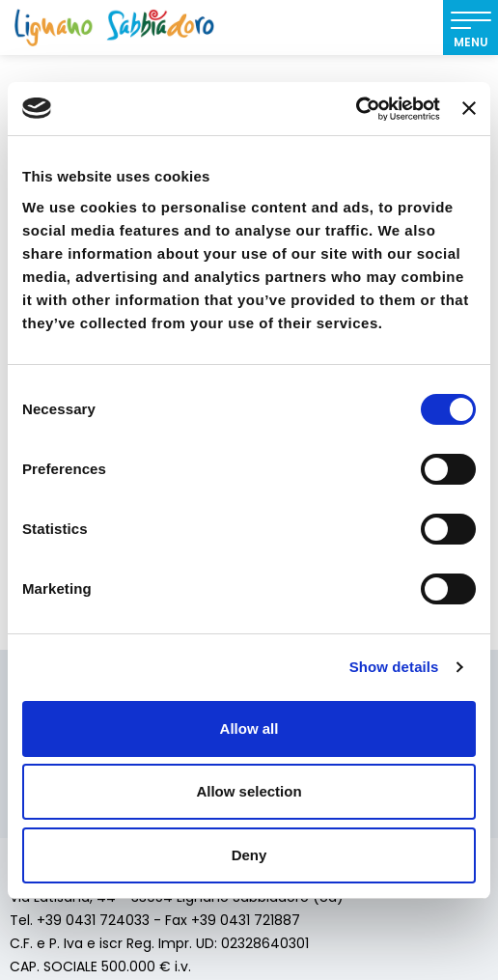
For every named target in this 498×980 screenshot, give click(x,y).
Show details (394, 667)
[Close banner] (469, 108)
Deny (249, 855)
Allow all (249, 728)
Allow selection (249, 791)
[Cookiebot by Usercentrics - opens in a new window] (356, 109)
